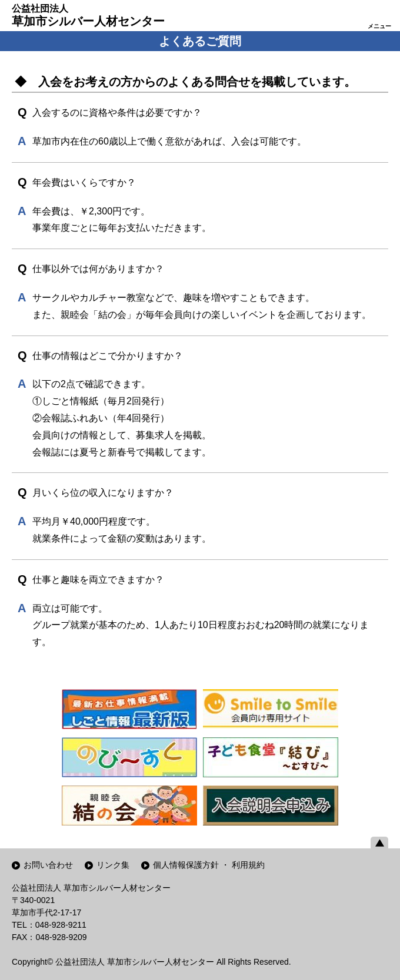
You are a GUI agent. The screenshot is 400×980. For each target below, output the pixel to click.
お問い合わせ (48, 865)
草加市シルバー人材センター (88, 15)
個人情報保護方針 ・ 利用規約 (209, 865)
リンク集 (113, 865)
